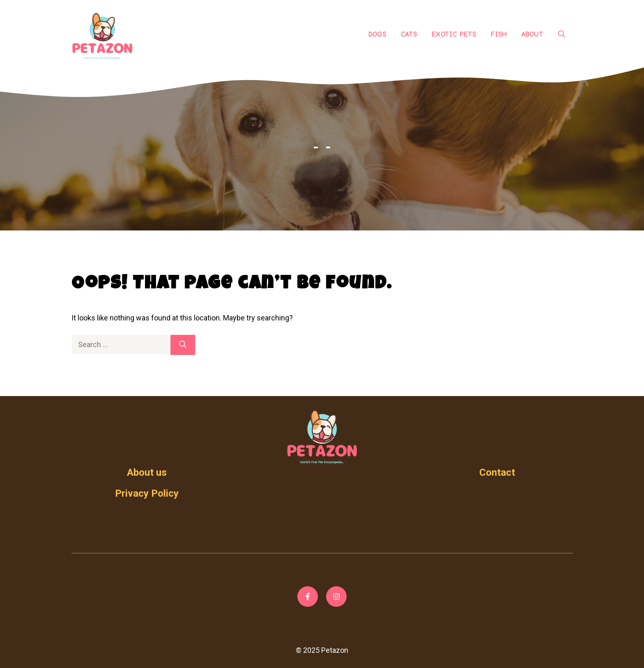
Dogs (377, 34)
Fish (499, 34)
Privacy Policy (147, 493)
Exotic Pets (454, 34)
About (532, 34)
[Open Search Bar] (562, 35)
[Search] (183, 345)
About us (147, 472)
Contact (497, 472)
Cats (409, 34)
